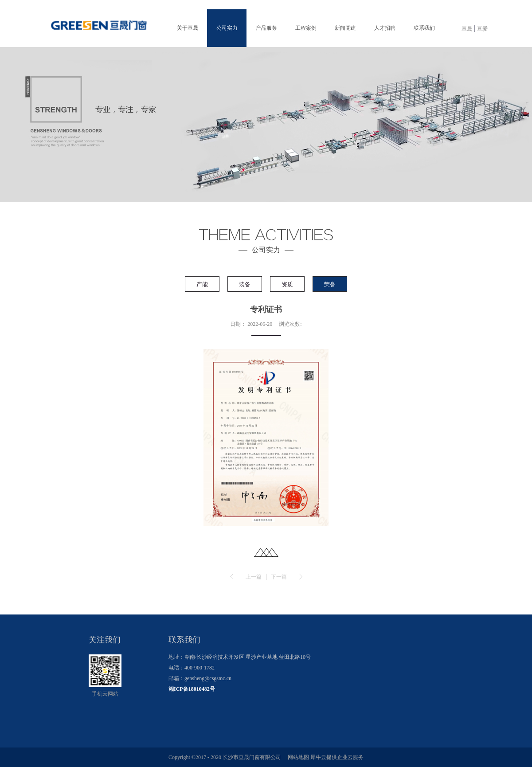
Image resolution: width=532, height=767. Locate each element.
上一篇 (254, 577)
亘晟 (467, 29)
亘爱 (482, 29)
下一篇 (279, 577)
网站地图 (297, 757)
